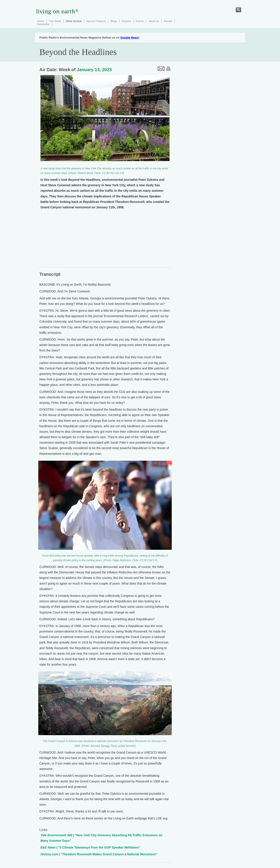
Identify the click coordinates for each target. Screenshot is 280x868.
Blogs (114, 21)
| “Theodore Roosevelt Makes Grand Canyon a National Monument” (99, 854)
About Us (154, 21)
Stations (126, 21)
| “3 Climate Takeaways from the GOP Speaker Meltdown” (90, 847)
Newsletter (43, 24)
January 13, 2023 (94, 70)
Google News (129, 38)
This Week (55, 21)
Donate (168, 21)
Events (140, 21)
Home (41, 21)
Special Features (96, 21)
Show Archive (74, 21)
